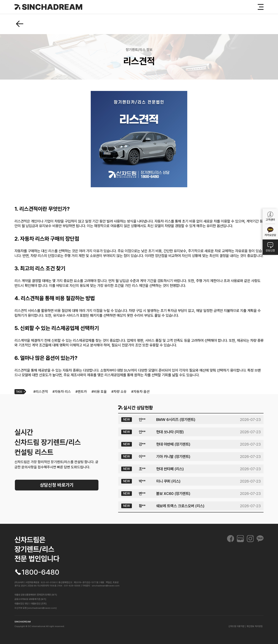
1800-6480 (40, 572)
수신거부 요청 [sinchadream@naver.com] (36, 608)
